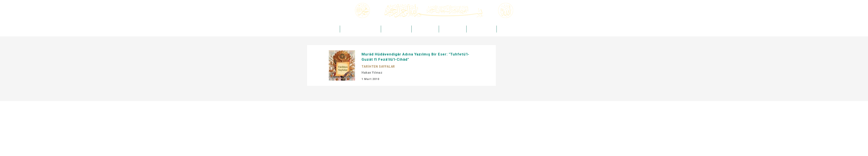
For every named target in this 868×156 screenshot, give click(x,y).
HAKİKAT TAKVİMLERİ (513, 29)
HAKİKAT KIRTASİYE (481, 29)
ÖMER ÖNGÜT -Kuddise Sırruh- (360, 29)
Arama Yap (546, 16)
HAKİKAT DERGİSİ (425, 29)
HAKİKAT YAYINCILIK (396, 29)
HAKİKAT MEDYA (453, 29)
